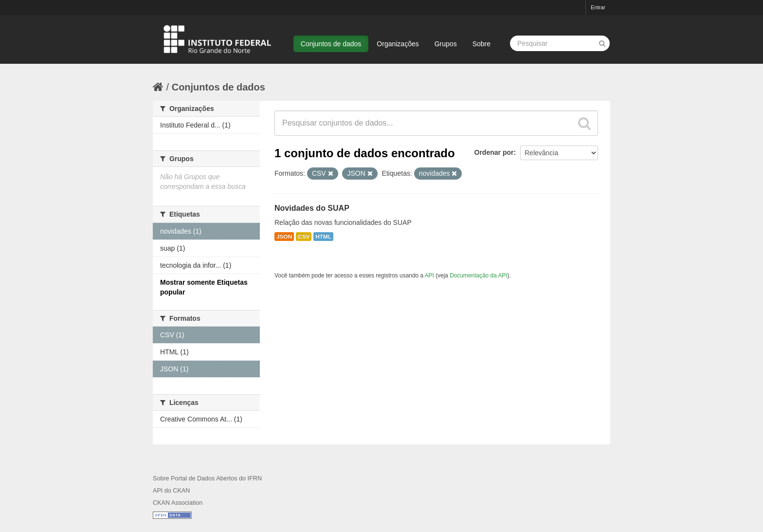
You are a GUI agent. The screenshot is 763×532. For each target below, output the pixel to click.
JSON (284, 237)
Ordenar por (494, 152)
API (429, 275)
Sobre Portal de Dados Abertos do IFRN (207, 478)
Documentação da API (478, 275)
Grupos (446, 44)
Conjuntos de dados (331, 44)
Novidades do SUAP (312, 208)
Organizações (398, 44)
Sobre (481, 44)
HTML (323, 237)
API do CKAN (171, 491)
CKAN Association (178, 503)
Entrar (598, 7)
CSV (304, 237)
